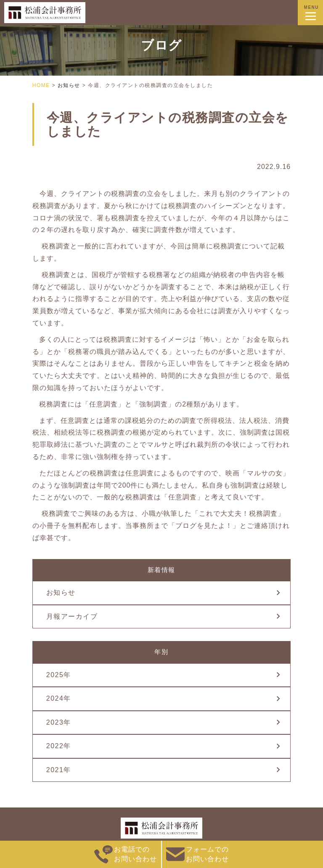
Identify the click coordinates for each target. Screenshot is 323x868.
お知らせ (61, 592)
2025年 (59, 675)
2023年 (59, 722)
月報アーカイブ (72, 616)
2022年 (59, 746)
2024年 (59, 698)
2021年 (59, 770)
